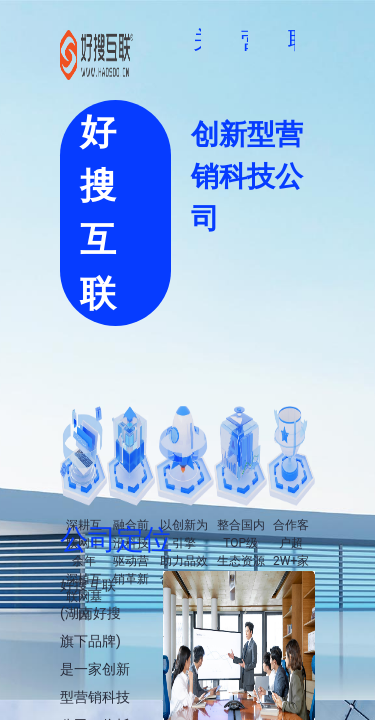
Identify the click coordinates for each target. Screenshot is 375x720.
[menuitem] (153, 41)
